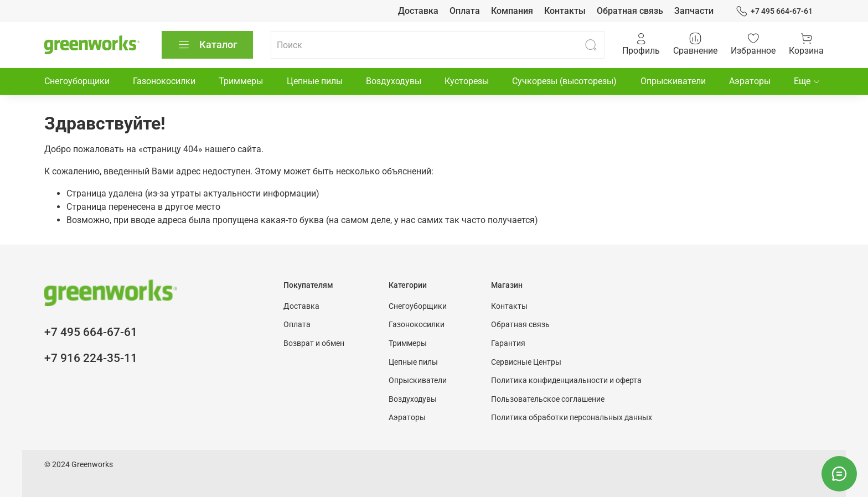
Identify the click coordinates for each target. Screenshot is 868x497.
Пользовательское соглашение (548, 399)
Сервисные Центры (526, 362)
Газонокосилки (164, 81)
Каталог (207, 45)
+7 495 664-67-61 (774, 11)
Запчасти (694, 11)
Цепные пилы (315, 81)
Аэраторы (750, 81)
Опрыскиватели (673, 81)
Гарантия (508, 343)
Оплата (465, 11)
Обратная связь (630, 11)
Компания (512, 11)
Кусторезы (467, 81)
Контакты (565, 11)
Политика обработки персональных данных (572, 418)
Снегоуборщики (77, 81)
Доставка (418, 11)
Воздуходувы (394, 81)
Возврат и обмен (314, 343)
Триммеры (241, 81)
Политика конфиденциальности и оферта (566, 380)
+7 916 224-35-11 (91, 358)
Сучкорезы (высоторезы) (564, 81)
